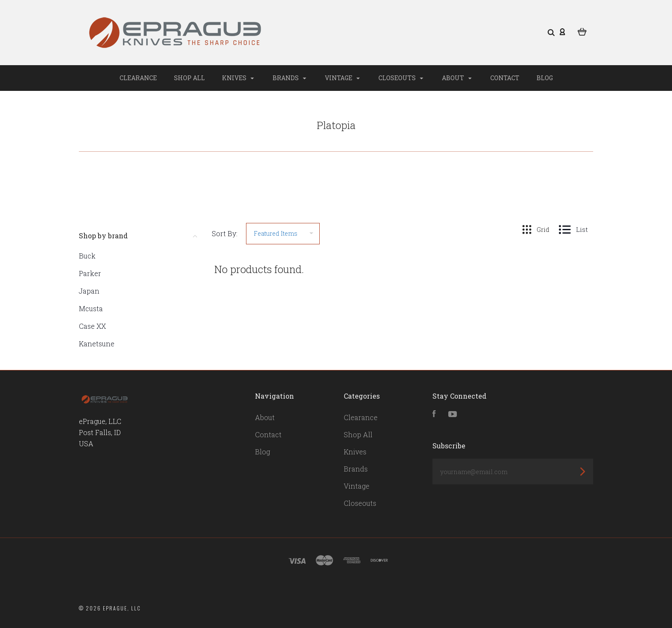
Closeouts (401, 78)
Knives (238, 78)
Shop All (189, 78)
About (457, 78)
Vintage (342, 78)
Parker (90, 273)
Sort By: (225, 233)
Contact (505, 78)
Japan (89, 291)
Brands (289, 78)
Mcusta (91, 308)
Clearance (138, 78)
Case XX (92, 326)
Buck (87, 256)
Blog (545, 78)
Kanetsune (97, 344)
